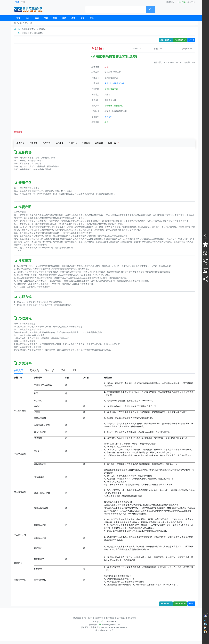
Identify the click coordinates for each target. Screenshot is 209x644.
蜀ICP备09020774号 (104, 630)
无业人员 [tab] (34, 370)
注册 (23, 2)
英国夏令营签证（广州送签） (34, 29)
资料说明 (99, 143)
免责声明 (47, 143)
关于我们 (88, 618)
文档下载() (114, 143)
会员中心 (191, 2)
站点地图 (132, 618)
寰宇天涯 (18, 23)
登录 (17, 2)
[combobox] (120, 9)
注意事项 (60, 143)
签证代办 (29, 23)
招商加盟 (110, 618)
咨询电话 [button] (170, 2)
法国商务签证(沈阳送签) (32, 33)
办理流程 (86, 143)
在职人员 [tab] (18, 370)
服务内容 (20, 143)
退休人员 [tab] (50, 370)
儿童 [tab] (74, 370)
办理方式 (73, 143)
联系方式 (77, 618)
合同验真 (121, 618)
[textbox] (115, 9)
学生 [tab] (63, 370)
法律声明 (99, 618)
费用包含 (33, 143)
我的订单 (182, 2)
